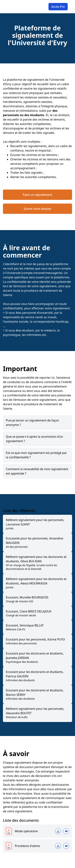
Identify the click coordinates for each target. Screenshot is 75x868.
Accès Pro (58, 7)
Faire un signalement (37, 195)
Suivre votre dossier (37, 209)
